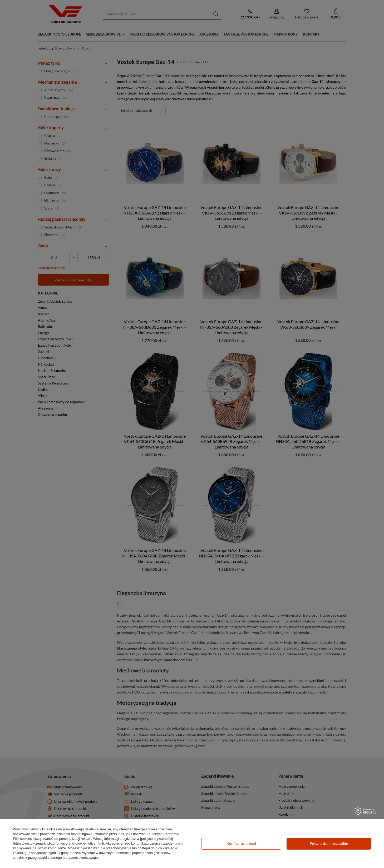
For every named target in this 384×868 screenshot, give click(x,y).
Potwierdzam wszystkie (329, 843)
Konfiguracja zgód (241, 843)
